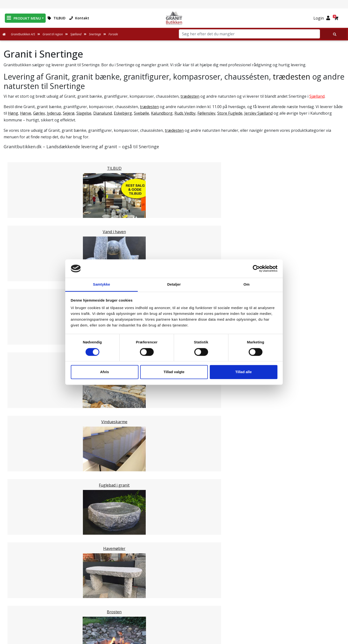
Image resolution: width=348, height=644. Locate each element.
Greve (19, 369)
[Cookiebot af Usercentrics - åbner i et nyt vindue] (256, 268)
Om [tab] (246, 285)
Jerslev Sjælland (258, 113)
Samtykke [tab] (102, 285)
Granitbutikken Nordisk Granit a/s (285, 570)
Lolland (20, 438)
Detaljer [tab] (174, 285)
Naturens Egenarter (175, 604)
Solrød (19, 386)
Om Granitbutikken (174, 592)
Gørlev (39, 113)
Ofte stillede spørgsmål (174, 598)
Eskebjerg (123, 113)
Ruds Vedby (185, 113)
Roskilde (21, 380)
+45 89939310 (288, 602)
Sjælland (317, 96)
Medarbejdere (174, 581)
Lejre (18, 433)
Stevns (19, 421)
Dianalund (103, 113)
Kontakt (79, 18)
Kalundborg (162, 113)
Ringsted (21, 409)
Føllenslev (206, 113)
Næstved (21, 444)
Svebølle (141, 113)
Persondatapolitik (175, 621)
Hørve (26, 113)
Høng (13, 113)
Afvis (105, 372)
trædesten (292, 77)
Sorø (18, 427)
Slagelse (84, 113)
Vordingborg (25, 456)
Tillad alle (243, 372)
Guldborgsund (26, 450)
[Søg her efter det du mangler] (333, 34)
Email (152, 539)
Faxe (17, 404)
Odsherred (23, 392)
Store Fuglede (230, 113)
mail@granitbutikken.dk (289, 592)
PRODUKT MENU (24, 18)
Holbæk (20, 398)
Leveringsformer (174, 586)
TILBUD (57, 18)
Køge (18, 375)
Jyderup (54, 113)
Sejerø (69, 113)
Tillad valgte (174, 372)
